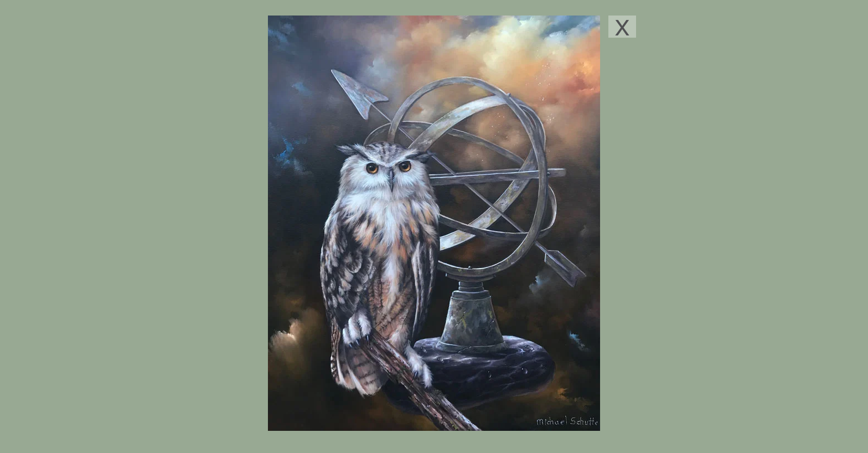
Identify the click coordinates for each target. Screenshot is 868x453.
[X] (622, 27)
